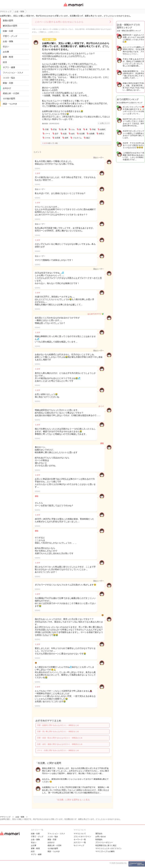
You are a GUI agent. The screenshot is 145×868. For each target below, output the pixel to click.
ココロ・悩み (9, 78)
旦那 (47, 129)
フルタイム (77, 138)
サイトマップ (79, 845)
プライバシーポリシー (104, 842)
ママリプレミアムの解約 (105, 851)
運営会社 (99, 834)
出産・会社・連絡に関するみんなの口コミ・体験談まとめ (60, 744)
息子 (57, 134)
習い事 (64, 129)
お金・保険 (8, 41)
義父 (88, 138)
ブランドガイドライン (82, 837)
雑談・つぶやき (10, 104)
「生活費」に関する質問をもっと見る (72, 800)
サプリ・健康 (9, 67)
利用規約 (99, 840)
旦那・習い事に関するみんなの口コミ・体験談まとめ (58, 731)
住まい (6, 47)
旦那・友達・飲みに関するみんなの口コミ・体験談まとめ (60, 738)
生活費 (82, 134)
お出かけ (7, 88)
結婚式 (103, 129)
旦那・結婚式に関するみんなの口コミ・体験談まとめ (58, 725)
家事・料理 (8, 57)
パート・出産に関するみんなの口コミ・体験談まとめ (58, 750)
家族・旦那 (8, 83)
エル (73, 129)
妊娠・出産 (8, 31)
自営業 (58, 138)
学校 (94, 129)
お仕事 (6, 52)
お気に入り (105, 123)
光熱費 (92, 134)
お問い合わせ (101, 837)
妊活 (5, 62)
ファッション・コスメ (13, 73)
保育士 (102, 134)
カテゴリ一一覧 (80, 842)
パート (48, 134)
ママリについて (80, 834)
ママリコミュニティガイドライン (108, 848)
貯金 (55, 129)
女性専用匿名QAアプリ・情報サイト (73, 7)
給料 (67, 138)
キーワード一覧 (80, 840)
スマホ (48, 138)
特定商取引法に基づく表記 (106, 845)
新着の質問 (8, 21)
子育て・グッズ (10, 36)
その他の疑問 (9, 99)
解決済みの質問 (10, 26)
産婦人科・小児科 (11, 93)
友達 (65, 134)
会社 (73, 134)
